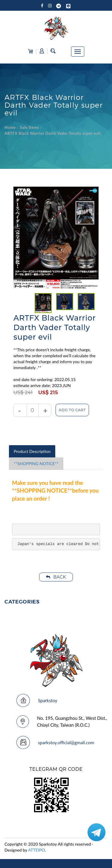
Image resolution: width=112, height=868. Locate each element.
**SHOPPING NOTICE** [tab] (36, 464)
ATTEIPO (36, 850)
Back (56, 577)
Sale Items (29, 127)
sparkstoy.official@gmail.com (66, 742)
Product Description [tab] (32, 451)
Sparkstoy (48, 700)
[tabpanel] (43, 303)
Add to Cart (72, 410)
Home (10, 127)
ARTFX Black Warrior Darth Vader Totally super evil (52, 133)
